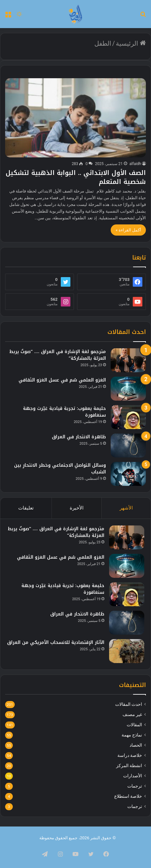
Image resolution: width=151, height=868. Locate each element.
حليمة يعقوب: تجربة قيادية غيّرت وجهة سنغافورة (64, 412)
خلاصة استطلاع (128, 796)
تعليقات (26, 508)
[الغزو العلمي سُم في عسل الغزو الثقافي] (128, 389)
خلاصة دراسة (130, 755)
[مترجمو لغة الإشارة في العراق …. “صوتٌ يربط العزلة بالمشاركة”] (128, 360)
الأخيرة (77, 508)
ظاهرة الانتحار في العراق (79, 437)
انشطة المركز (129, 766)
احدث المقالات (129, 704)
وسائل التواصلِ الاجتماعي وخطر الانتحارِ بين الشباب (60, 469)
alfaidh (135, 164)
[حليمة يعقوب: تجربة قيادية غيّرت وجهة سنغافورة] (128, 417)
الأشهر (126, 508)
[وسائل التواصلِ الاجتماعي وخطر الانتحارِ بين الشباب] (128, 474)
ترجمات (135, 786)
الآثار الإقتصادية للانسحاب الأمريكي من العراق (56, 642)
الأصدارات (133, 776)
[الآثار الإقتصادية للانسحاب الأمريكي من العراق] (127, 651)
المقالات (134, 725)
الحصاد (136, 745)
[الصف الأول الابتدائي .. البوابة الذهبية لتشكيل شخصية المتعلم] (75, 118)
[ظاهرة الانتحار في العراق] (128, 445)
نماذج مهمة (132, 735)
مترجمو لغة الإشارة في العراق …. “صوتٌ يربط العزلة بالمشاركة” (58, 355)
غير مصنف (132, 714)
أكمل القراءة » (128, 230)
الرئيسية (131, 43)
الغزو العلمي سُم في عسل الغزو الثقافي (62, 380)
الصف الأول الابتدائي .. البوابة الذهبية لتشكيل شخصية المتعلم (76, 177)
